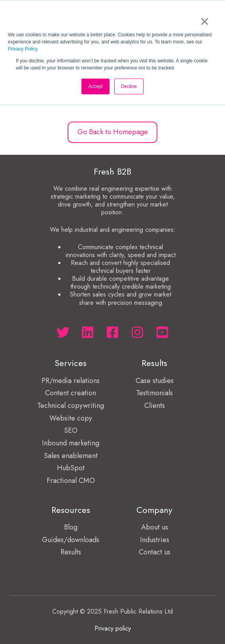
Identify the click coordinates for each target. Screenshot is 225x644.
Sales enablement (71, 456)
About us (155, 527)
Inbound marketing (71, 443)
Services (71, 363)
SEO (71, 430)
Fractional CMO (71, 481)
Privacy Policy (23, 49)
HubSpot (71, 468)
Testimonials (154, 393)
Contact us (155, 552)
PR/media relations (71, 381)
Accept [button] (95, 86)
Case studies (155, 381)
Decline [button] (129, 86)
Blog (71, 527)
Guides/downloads (71, 540)
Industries (155, 540)
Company (154, 510)
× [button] (205, 21)
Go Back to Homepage (113, 132)
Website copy (71, 418)
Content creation (71, 393)
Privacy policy (113, 628)
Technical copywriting (71, 406)
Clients (155, 406)
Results (71, 552)
